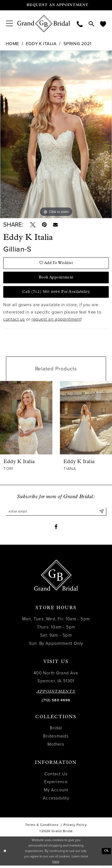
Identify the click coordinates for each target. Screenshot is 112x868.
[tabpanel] (56, 134)
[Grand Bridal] (44, 24)
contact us (14, 321)
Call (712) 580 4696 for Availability (56, 293)
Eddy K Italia (41, 44)
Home (12, 44)
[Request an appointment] (56, 5)
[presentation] (26, 419)
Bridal (56, 730)
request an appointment (56, 321)
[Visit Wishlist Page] (103, 24)
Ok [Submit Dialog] (106, 853)
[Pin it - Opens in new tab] (45, 225)
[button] (9, 24)
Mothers (56, 747)
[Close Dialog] (5, 853)
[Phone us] (80, 24)
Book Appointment (56, 279)
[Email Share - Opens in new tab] (57, 225)
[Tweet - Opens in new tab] (33, 225)
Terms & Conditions (42, 827)
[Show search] (91, 24)
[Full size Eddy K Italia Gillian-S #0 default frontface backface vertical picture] (56, 134)
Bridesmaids (56, 739)
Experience (56, 784)
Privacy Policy (75, 827)
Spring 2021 (78, 44)
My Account (56, 792)
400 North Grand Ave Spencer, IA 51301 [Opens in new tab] (56, 679)
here (56, 864)
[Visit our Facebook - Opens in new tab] (56, 529)
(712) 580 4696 (56, 703)
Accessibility (56, 801)
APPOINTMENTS (56, 694)
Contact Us (56, 776)
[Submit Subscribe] (101, 513)
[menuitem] (9, 24)
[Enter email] (56, 513)
